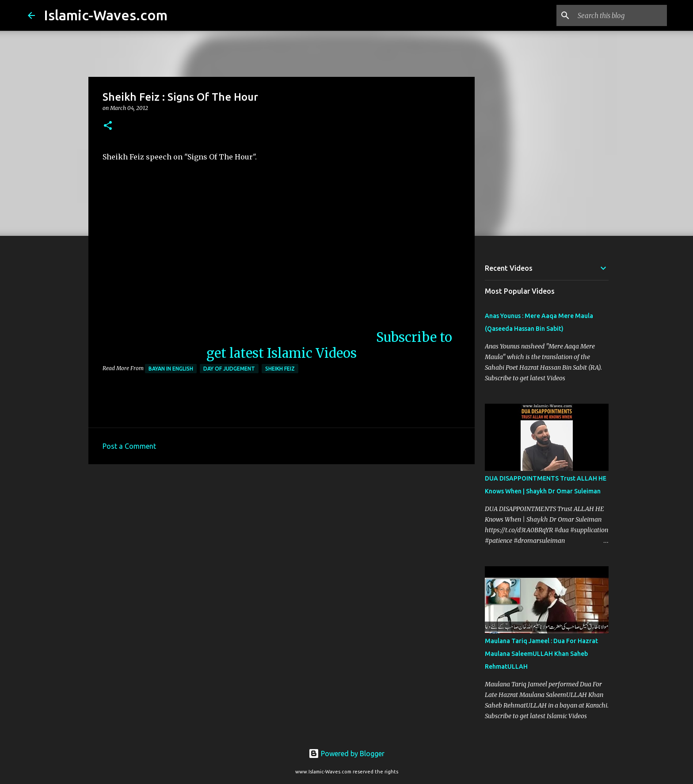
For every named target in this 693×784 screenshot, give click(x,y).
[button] (108, 126)
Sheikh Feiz (280, 369)
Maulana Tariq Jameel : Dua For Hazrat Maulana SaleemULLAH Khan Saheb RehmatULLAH (541, 654)
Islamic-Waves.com (106, 15)
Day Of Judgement (229, 369)
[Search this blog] (621, 15)
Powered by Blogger (346, 754)
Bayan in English (171, 369)
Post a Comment (129, 446)
